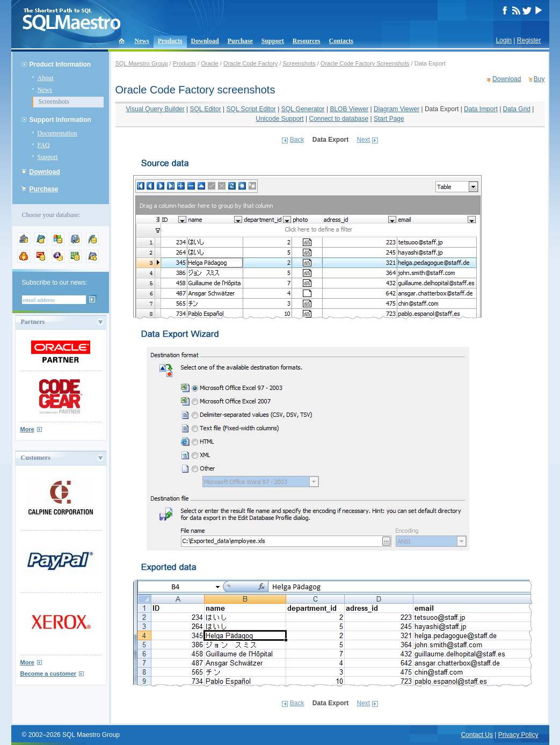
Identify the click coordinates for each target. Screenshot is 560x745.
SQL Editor (206, 109)
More (27, 429)
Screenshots (54, 102)
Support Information (60, 120)
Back (297, 140)
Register (529, 40)
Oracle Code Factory (250, 63)
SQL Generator (303, 109)
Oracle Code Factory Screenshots (365, 63)
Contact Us (477, 735)
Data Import (481, 109)
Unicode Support (279, 119)
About (46, 78)
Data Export (442, 109)
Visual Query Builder (155, 109)
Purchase (240, 41)
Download (205, 41)
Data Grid (517, 109)
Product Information (60, 64)
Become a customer (49, 674)
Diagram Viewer (397, 109)
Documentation (57, 133)
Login (504, 40)
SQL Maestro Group (142, 63)
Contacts (341, 41)
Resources (307, 41)
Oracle (209, 63)
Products (170, 41)
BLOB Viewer (349, 109)
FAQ (44, 145)
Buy (539, 79)
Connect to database (339, 119)
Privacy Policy (518, 735)
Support (273, 41)
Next (364, 140)
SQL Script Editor (251, 109)
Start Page (389, 119)
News (142, 41)
